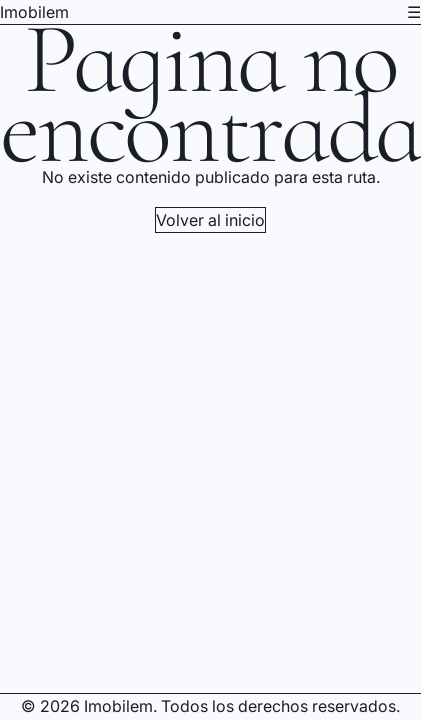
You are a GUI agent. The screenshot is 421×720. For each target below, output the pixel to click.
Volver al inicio (210, 220)
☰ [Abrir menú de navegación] (414, 12)
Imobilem (34, 12)
